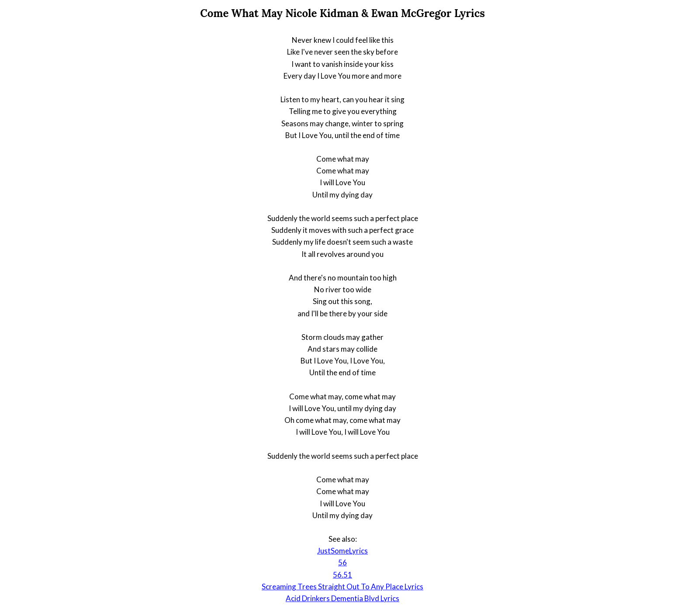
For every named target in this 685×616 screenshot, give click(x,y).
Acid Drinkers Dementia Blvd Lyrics (342, 598)
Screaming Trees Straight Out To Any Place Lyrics (342, 587)
